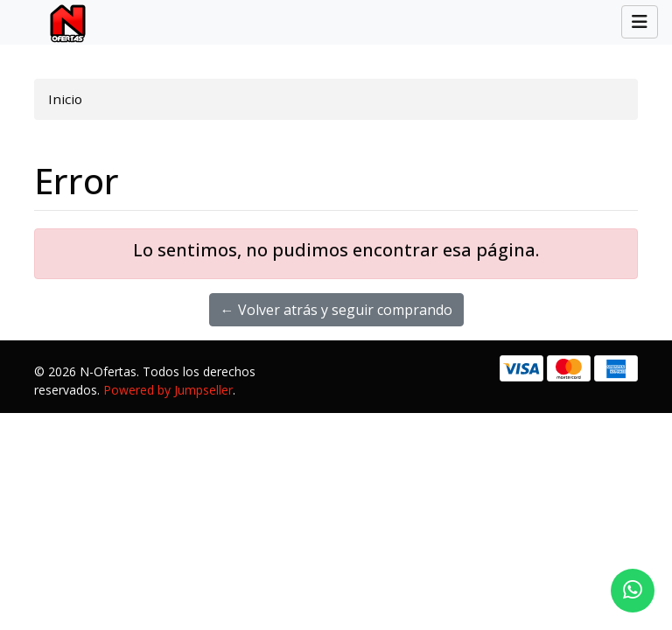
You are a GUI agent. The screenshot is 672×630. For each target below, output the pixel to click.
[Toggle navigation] (640, 22)
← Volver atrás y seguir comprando (336, 310)
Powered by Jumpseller (168, 390)
